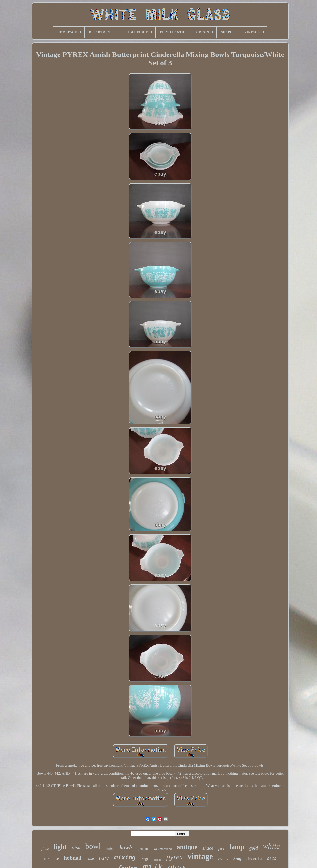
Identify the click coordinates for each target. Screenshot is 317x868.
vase (90, 858)
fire (222, 848)
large (144, 859)
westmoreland (163, 849)
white (271, 846)
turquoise (52, 859)
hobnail (73, 858)
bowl (93, 846)
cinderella (254, 859)
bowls (126, 848)
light (60, 847)
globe (45, 849)
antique (187, 847)
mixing (125, 858)
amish (110, 849)
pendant (143, 849)
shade (208, 848)
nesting (158, 860)
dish (76, 848)
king (237, 858)
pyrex (175, 857)
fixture (223, 860)
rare (104, 857)
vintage (200, 856)
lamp (237, 847)
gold (254, 848)
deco (272, 858)
